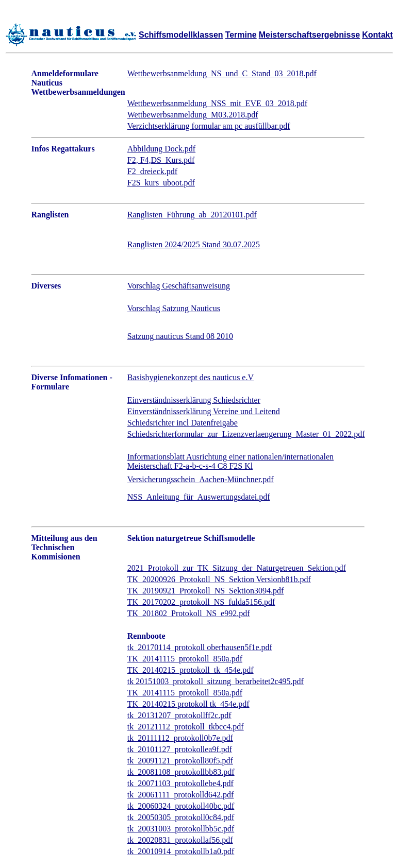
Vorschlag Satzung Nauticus (174, 308)
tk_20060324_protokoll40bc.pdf (181, 806)
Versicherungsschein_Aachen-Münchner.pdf (201, 479)
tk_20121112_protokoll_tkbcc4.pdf (186, 727)
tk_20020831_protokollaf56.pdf (180, 840)
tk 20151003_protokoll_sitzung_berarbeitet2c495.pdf (216, 681)
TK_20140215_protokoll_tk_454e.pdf (191, 670)
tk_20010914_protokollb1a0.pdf (181, 851)
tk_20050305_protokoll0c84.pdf (181, 817)
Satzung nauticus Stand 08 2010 (180, 336)
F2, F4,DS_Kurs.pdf (161, 160)
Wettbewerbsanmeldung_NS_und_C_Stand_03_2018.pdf (222, 73)
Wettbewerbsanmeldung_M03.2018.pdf (193, 115)
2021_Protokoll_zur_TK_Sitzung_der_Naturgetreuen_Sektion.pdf (237, 568)
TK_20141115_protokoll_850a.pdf (185, 659)
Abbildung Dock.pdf (161, 149)
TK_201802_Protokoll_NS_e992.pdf (189, 613)
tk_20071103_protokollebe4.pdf (180, 783)
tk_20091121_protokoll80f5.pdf (180, 761)
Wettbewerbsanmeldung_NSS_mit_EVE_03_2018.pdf (217, 103)
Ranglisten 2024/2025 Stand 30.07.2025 (194, 244)
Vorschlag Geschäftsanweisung (179, 286)
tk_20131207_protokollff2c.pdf (179, 715)
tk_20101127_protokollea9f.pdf (180, 749)
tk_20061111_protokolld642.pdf (181, 795)
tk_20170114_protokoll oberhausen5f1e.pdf (200, 647)
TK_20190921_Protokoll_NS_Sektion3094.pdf (206, 591)
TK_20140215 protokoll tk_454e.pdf (188, 704)
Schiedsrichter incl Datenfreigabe (183, 423)
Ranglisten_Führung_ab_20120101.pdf (192, 215)
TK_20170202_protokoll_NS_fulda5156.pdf (201, 602)
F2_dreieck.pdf (152, 171)
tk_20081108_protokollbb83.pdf (181, 772)
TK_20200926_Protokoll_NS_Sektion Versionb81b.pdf (219, 579)
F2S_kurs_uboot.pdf (161, 183)
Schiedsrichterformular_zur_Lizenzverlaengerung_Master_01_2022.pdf (246, 434)
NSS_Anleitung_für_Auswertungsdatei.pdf (199, 497)
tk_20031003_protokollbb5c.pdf (181, 829)
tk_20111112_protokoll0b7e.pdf (180, 738)
